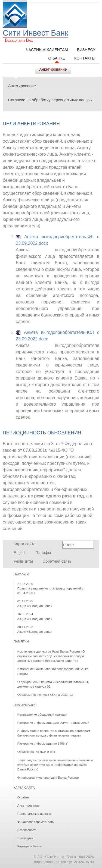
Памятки (21, 641)
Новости (21, 574)
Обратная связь (57, 561)
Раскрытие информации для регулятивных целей (53, 723)
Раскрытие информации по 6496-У (43, 744)
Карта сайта (24, 544)
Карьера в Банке (30, 846)
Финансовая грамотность (36, 822)
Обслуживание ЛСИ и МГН (37, 752)
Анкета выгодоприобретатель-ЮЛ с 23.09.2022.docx (58, 336)
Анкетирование (22, 86)
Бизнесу (86, 50)
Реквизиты (23, 561)
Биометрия (25, 838)
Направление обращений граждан (42, 715)
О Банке (57, 58)
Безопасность (27, 830)
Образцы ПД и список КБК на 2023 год (45, 695)
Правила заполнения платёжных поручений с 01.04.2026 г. (50, 589)
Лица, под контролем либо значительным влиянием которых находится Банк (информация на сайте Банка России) (55, 765)
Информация (25, 705)
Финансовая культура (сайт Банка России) (48, 778)
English (20, 553)
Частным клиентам (47, 50)
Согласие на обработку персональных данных (50, 100)
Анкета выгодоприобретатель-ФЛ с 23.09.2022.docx (58, 240)
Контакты (85, 58)
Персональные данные (34, 814)
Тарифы (44, 553)
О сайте (23, 797)
